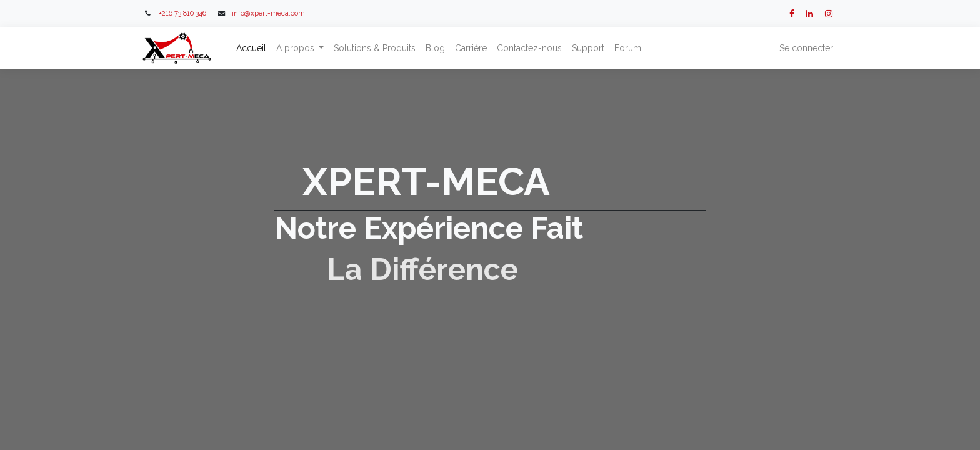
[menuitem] (252, 48)
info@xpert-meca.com (268, 13)
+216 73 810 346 (182, 13)
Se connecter (805, 48)
